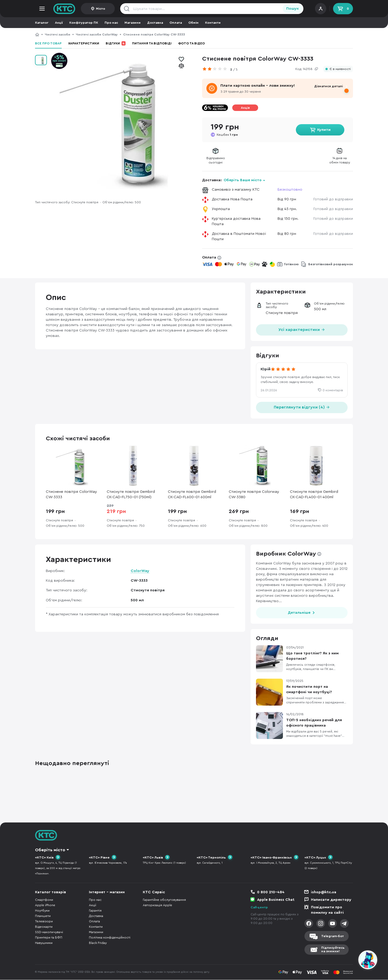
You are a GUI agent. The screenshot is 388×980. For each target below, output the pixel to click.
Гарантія (95, 911)
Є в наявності (340, 69)
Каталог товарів (51, 892)
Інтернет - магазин (107, 892)
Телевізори (44, 922)
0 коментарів (333, 390)
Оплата (176, 23)
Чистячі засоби (58, 34)
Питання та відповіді (152, 43)
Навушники (44, 943)
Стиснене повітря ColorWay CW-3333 (71, 494)
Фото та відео (191, 43)
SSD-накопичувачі (49, 932)
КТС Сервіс (154, 892)
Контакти (213, 23)
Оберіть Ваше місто (243, 180)
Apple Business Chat (276, 900)
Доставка (155, 23)
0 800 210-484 (271, 892)
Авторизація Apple (157, 905)
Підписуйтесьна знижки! (333, 949)
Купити (324, 130)
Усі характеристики (302, 329)
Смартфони (44, 900)
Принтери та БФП (49, 938)
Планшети (43, 916)
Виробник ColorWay (286, 554)
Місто (101, 9)
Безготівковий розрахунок (331, 264)
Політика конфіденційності (110, 938)
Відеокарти (44, 927)
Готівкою (291, 264)
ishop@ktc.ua (324, 892)
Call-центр (259, 908)
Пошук (292, 9)
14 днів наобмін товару (340, 160)
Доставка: (234, 180)
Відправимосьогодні (216, 160)
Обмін (193, 23)
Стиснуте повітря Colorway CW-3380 (254, 494)
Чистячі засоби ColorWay (97, 34)
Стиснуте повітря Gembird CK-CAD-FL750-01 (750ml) (131, 494)
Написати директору (331, 900)
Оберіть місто (50, 850)
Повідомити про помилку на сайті (327, 910)
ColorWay (140, 571)
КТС (37, 34)
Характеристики (84, 43)
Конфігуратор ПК (84, 23)
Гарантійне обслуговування (164, 900)
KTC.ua (64, 9)
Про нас (111, 23)
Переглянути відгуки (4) (302, 407)
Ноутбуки (42, 911)
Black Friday (98, 943)
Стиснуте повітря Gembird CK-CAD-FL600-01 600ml (192, 494)
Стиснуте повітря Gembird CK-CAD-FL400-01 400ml (314, 494)
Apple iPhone (45, 905)
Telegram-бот (332, 936)
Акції (59, 23)
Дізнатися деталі (328, 86)
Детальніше (299, 613)
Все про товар (48, 43)
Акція (245, 108)
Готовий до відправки (333, 199)
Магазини (133, 23)
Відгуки (116, 43)
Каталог (42, 23)
